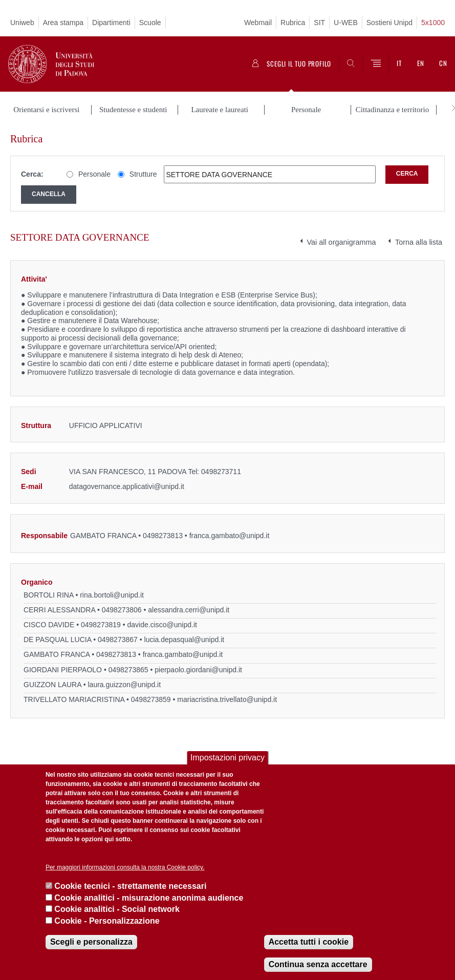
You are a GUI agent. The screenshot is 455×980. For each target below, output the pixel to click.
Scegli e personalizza (91, 942)
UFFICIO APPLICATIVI (106, 425)
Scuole (150, 23)
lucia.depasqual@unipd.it (185, 640)
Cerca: (32, 174)
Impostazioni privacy (227, 758)
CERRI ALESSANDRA (59, 610)
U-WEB (346, 23)
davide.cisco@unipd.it (162, 625)
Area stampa (63, 23)
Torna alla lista (419, 242)
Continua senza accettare (318, 964)
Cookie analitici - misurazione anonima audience (149, 898)
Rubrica (293, 23)
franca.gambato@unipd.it (230, 536)
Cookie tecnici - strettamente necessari (130, 886)
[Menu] (376, 64)
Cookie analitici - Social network (117, 909)
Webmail (258, 23)
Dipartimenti (111, 23)
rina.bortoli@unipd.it (112, 595)
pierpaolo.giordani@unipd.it (198, 670)
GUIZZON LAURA (52, 685)
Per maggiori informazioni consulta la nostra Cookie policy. (125, 867)
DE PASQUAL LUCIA (57, 640)
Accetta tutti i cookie (309, 942)
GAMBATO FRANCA (103, 536)
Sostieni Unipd (389, 23)
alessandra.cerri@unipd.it (189, 610)
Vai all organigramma (342, 242)
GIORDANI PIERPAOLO (63, 670)
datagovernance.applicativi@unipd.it (127, 486)
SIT (319, 23)
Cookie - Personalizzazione (107, 921)
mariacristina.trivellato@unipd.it (227, 699)
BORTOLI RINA (49, 595)
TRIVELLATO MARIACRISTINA (74, 699)
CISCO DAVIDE (49, 625)
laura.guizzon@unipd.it (124, 685)
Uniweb (22, 23)
